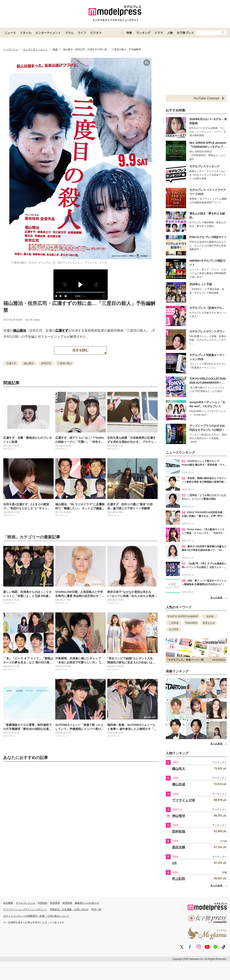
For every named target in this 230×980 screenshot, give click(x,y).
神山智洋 (179, 816)
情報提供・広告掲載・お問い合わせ (69, 909)
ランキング (143, 33)
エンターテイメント (48, 33)
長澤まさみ (209, 623)
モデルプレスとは (25, 903)
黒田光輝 (179, 847)
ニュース (10, 33)
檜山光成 (179, 784)
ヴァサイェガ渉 (183, 800)
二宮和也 (174, 623)
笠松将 (210, 616)
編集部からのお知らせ (87, 903)
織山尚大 (179, 769)
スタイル (26, 33)
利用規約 (43, 903)
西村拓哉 (179, 831)
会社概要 (8, 903)
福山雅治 (20, 330)
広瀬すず (62, 330)
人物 (170, 33)
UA (174, 863)
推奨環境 (55, 903)
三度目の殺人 (65, 363)
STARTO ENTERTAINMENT (183, 616)
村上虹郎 (179, 879)
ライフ (82, 33)
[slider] (81, 292)
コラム (69, 33)
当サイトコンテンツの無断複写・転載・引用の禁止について (36, 916)
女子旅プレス (185, 33)
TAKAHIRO (191, 623)
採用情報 (67, 903)
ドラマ (159, 33)
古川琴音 (174, 629)
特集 (129, 33)
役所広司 (46, 363)
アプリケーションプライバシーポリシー (25, 909)
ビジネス (96, 33)
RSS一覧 (96, 909)
